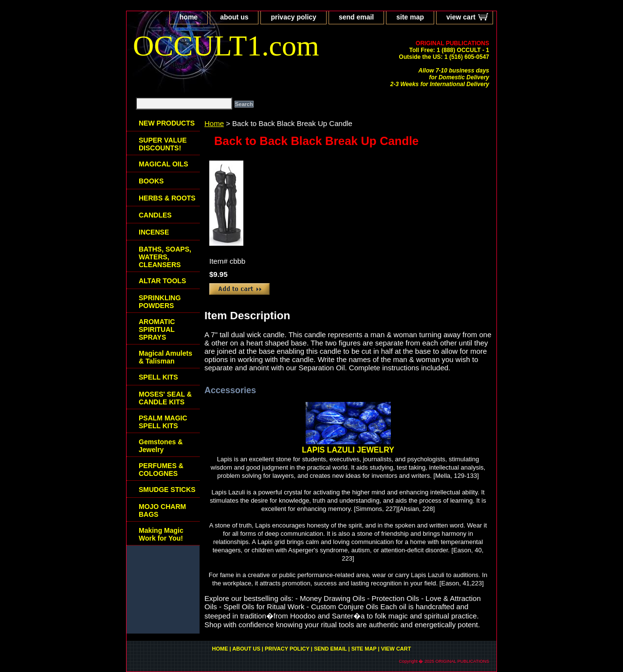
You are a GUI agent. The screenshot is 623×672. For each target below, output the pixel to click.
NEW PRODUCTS (167, 123)
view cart (461, 17)
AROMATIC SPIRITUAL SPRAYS (157, 329)
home (189, 17)
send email (356, 17)
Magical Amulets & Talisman (165, 357)
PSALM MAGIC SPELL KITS (163, 422)
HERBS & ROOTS (167, 198)
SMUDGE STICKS (167, 490)
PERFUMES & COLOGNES (161, 470)
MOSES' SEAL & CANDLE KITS (165, 398)
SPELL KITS (158, 377)
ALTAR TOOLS (162, 281)
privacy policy (293, 17)
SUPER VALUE (163, 144)
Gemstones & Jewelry (161, 446)
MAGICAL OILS (164, 164)
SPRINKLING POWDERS (160, 302)
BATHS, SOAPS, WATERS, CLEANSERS (165, 257)
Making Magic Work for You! (161, 534)
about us (234, 17)
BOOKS (151, 181)
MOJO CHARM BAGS (162, 510)
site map (410, 17)
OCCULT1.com (226, 46)
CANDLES (155, 215)
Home (214, 123)
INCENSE (154, 232)
